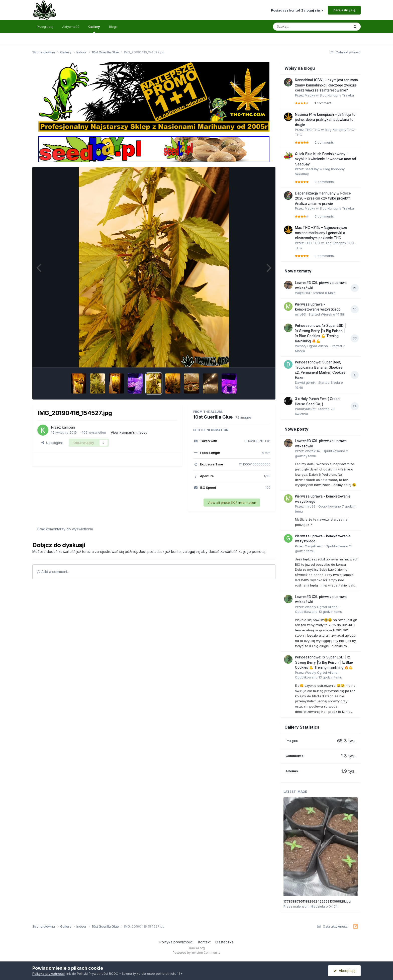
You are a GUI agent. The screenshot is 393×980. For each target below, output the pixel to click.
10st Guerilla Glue (213, 417)
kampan (68, 427)
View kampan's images (129, 432)
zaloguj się (191, 552)
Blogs (113, 27)
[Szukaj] (299, 27)
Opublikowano (319, 612)
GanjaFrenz (314, 546)
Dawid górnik (305, 382)
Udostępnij (52, 443)
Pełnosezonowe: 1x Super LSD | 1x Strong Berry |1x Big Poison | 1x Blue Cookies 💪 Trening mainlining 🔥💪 (324, 662)
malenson (301, 906)
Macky (310, 95)
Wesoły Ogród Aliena (311, 346)
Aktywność (71, 27)
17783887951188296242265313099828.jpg (317, 901)
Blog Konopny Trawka (337, 95)
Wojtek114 (303, 293)
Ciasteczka (224, 942)
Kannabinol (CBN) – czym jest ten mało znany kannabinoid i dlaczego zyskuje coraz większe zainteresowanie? (326, 85)
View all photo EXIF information (232, 503)
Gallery (94, 29)
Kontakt (204, 942)
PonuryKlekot (305, 409)
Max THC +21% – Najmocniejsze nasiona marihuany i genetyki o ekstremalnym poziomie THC (321, 233)
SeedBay (312, 169)
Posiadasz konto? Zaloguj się (297, 10)
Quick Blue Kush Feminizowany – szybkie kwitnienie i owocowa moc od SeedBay (325, 159)
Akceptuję (344, 971)
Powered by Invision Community (197, 953)
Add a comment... (53, 572)
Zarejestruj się (344, 10)
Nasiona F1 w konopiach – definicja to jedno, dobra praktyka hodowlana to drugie (325, 120)
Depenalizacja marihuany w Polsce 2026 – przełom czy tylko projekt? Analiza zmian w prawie (323, 198)
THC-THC (312, 130)
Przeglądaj (45, 27)
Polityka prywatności (176, 942)
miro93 (300, 314)
